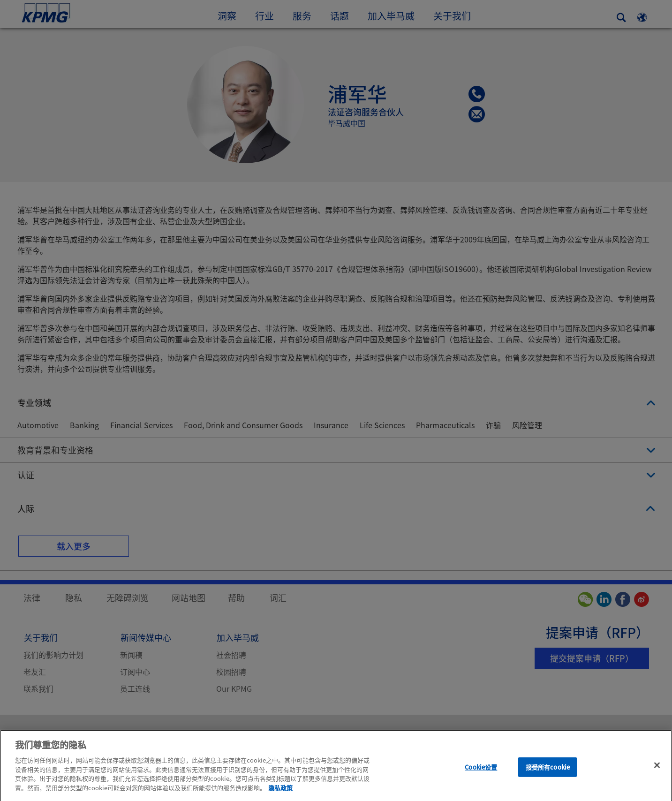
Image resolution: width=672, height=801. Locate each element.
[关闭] (657, 771)
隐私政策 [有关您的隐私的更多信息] (280, 793)
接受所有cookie (548, 772)
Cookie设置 (481, 772)
